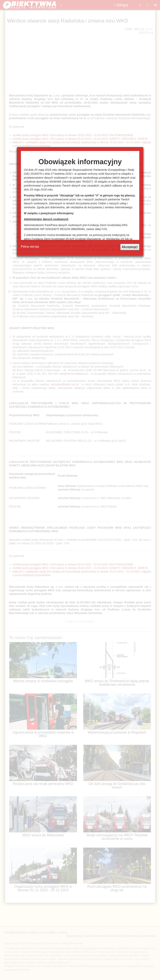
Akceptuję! (130, 247)
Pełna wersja (30, 247)
